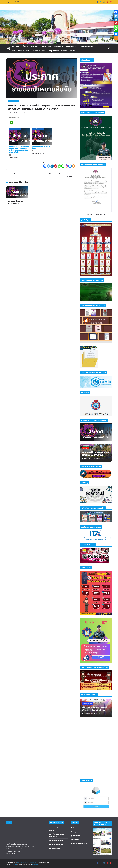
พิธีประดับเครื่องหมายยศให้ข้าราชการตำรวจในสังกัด (94, 709)
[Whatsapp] (59, 166)
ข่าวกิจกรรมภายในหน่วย (87, 704)
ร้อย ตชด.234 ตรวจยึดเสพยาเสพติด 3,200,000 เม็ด (96, 453)
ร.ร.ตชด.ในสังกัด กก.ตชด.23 (87, 46)
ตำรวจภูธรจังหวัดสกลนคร (56, 840)
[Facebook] (45, 166)
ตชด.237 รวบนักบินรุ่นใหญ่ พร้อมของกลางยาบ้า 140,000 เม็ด (62, 175)
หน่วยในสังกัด (70, 46)
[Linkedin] (52, 166)
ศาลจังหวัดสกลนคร (55, 848)
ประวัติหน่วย (16, 46)
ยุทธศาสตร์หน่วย (58, 46)
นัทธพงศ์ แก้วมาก (99, 458)
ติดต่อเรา (73, 51)
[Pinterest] (56, 166)
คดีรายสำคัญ (85, 448)
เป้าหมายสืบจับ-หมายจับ (14, 101)
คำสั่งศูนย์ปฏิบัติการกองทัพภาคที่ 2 (57, 51)
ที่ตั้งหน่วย (25, 46)
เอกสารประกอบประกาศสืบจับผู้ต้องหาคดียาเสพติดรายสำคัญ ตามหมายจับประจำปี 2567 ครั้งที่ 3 (19, 149)
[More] (74, 166)
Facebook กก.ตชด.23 (38, 51)
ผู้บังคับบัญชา (35, 46)
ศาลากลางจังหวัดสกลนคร (56, 844)
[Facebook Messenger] (70, 166)
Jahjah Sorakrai (99, 714)
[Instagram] (66, 166)
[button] (75, 46)
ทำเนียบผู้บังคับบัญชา (77, 832)
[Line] (63, 166)
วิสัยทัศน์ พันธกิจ (46, 46)
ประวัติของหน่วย (75, 828)
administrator (22, 113)
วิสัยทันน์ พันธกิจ (75, 840)
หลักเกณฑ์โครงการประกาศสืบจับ (41, 147)
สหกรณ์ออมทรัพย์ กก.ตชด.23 (21, 51)
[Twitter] (48, 166)
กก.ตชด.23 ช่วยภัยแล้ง (15, 174)
